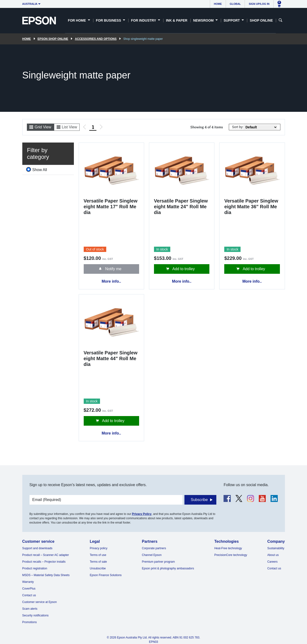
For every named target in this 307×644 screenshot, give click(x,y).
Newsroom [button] (204, 20)
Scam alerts (30, 609)
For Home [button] (77, 20)
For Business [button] (109, 20)
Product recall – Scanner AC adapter (46, 555)
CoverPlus (29, 589)
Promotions (30, 622)
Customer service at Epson (40, 602)
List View (70, 127)
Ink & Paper (177, 20)
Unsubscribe (98, 568)
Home (218, 4)
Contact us (29, 595)
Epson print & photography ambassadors (168, 568)
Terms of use (98, 555)
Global (235, 4)
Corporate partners (154, 548)
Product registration (35, 568)
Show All (40, 170)
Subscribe (199, 500)
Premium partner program (158, 562)
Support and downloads (37, 548)
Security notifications (35, 615)
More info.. (111, 281)
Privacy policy (98, 548)
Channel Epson (152, 555)
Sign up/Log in (259, 4)
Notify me (113, 269)
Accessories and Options (96, 39)
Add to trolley (183, 269)
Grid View (43, 127)
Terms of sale (98, 562)
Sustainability (276, 548)
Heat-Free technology (228, 548)
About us (273, 555)
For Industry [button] (144, 20)
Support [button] (232, 20)
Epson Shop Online (53, 39)
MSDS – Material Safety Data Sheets (46, 575)
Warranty (28, 582)
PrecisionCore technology (231, 555)
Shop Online (261, 20)
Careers (273, 562)
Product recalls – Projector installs (44, 562)
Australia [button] (30, 4)
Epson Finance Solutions (106, 575)
